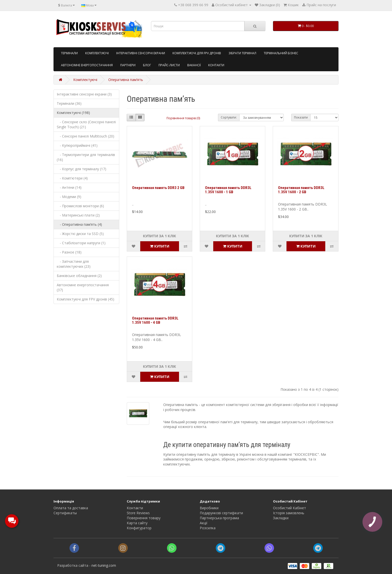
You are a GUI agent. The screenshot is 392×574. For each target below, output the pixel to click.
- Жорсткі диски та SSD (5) (80, 234)
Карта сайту (137, 523)
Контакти (216, 65)
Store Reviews (138, 513)
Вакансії (194, 65)
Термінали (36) (69, 103)
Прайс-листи (169, 65)
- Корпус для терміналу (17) (81, 169)
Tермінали (69, 53)
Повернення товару (144, 518)
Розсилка (208, 528)
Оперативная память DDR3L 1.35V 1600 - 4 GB (155, 320)
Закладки (281, 518)
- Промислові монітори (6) (80, 206)
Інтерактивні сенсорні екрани (141, 53)
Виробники (209, 508)
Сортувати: (229, 117)
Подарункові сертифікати (221, 513)
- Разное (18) (69, 252)
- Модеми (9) (69, 197)
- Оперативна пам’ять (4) (79, 224)
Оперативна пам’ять (126, 80)
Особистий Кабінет (289, 508)
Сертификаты (65, 513)
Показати (301, 117)
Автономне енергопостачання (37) (83, 287)
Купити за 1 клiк (159, 236)
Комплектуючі (97, 53)
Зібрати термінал (242, 53)
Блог (147, 65)
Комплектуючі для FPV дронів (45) (85, 299)
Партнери (128, 65)
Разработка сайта (73, 565)
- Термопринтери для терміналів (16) (86, 157)
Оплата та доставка (71, 508)
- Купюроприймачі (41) (77, 145)
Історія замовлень (289, 513)
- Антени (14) (69, 187)
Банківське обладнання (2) (79, 276)
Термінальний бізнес (281, 53)
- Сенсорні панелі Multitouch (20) (85, 136)
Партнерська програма (219, 518)
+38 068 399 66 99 (193, 5)
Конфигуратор (139, 528)
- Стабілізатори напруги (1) (81, 243)
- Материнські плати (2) (78, 215)
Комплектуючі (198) (73, 113)
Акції (204, 523)
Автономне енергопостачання (87, 65)
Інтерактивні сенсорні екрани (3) (84, 94)
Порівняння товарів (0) (183, 118)
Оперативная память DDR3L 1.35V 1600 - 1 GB (228, 190)
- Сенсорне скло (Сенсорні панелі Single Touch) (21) (86, 124)
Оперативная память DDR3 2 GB (158, 188)
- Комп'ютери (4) (72, 178)
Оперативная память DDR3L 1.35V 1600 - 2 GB (301, 190)
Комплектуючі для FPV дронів (197, 53)
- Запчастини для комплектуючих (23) (74, 264)
